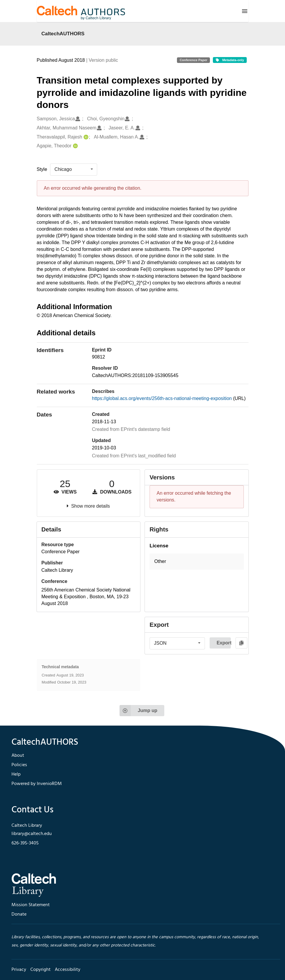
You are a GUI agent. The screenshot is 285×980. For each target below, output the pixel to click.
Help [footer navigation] (16, 774)
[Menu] (245, 11)
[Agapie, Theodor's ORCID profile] (75, 146)
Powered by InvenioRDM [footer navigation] (37, 784)
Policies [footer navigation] (19, 765)
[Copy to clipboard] (242, 643)
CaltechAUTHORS (63, 34)
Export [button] (224, 643)
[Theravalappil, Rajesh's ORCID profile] (85, 137)
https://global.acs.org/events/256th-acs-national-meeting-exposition (162, 398)
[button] (197, 562)
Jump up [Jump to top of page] (139, 711)
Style (42, 169)
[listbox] (74, 169)
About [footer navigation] (18, 756)
